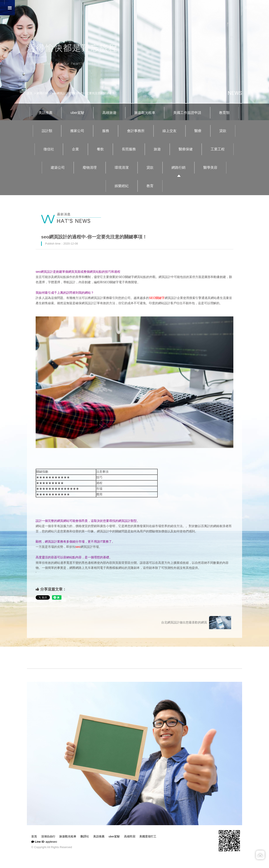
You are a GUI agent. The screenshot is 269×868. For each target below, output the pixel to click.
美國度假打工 (148, 836)
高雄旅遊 (109, 113)
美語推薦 (45, 113)
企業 (75, 149)
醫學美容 (210, 168)
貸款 (223, 131)
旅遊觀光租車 (145, 113)
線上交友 (169, 131)
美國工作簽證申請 (187, 113)
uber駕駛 (77, 113)
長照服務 (129, 149)
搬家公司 (77, 131)
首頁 (30, 93)
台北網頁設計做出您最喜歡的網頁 (196, 623)
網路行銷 (42, 93)
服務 (106, 131)
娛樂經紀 (122, 186)
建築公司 (58, 168)
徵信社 (49, 149)
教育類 (224, 113)
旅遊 (157, 149)
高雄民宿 (130, 836)
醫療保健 (186, 149)
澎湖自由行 (48, 836)
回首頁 (250, 7)
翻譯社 (85, 836)
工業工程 (218, 149)
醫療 (198, 131)
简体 (263, 7)
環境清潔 (122, 168)
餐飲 (100, 149)
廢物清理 (90, 168)
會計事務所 (136, 131)
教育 (150, 186)
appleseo (51, 842)
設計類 (47, 131)
